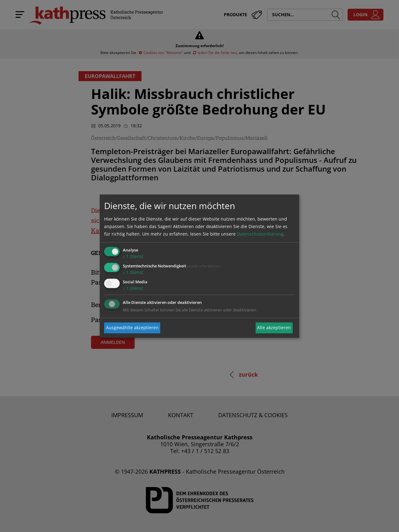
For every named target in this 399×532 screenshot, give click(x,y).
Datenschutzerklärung (260, 234)
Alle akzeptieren (274, 328)
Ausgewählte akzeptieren (132, 328)
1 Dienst (133, 257)
